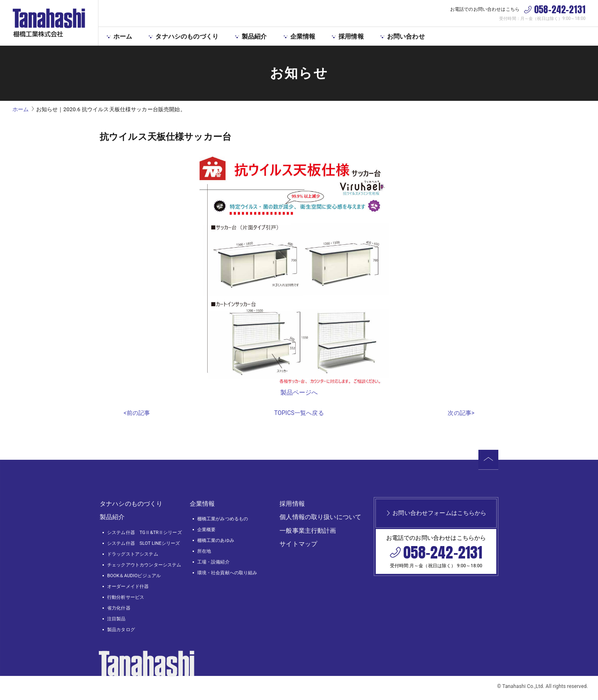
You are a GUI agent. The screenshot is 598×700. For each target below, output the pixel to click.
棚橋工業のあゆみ (216, 543)
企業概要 (207, 533)
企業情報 (303, 37)
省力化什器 (119, 611)
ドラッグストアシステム (133, 557)
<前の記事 (137, 416)
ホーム (123, 37)
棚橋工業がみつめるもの (223, 522)
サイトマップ (298, 547)
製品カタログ (121, 633)
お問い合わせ (406, 37)
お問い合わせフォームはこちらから (439, 522)
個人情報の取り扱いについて (320, 520)
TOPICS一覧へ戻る (299, 416)
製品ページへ (299, 393)
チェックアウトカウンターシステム (144, 567)
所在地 (204, 554)
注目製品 (116, 622)
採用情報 (351, 37)
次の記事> (461, 416)
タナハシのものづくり (187, 37)
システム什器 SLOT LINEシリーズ (144, 546)
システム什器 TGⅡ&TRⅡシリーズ (145, 535)
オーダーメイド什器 (128, 589)
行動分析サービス (126, 600)
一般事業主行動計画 (308, 533)
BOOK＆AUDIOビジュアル (134, 578)
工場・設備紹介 (213, 565)
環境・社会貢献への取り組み (227, 576)
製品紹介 (254, 37)
